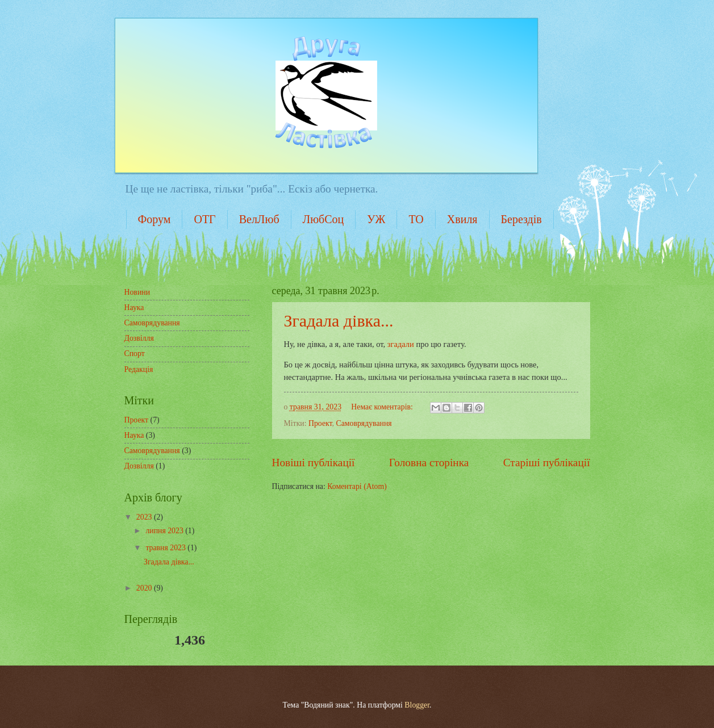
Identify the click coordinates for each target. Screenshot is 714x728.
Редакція (139, 369)
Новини (137, 292)
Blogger (417, 705)
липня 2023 (165, 531)
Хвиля (462, 219)
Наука (134, 307)
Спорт (135, 353)
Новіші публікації (314, 463)
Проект (320, 423)
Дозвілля (139, 338)
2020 (145, 588)
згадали (401, 344)
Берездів (521, 219)
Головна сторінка (429, 463)
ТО (416, 219)
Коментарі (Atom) (357, 486)
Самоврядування (364, 423)
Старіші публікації (547, 463)
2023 (145, 517)
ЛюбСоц (323, 219)
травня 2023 (166, 548)
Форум (155, 219)
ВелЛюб (259, 219)
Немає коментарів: (383, 407)
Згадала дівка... (339, 321)
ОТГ (204, 219)
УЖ (376, 219)
